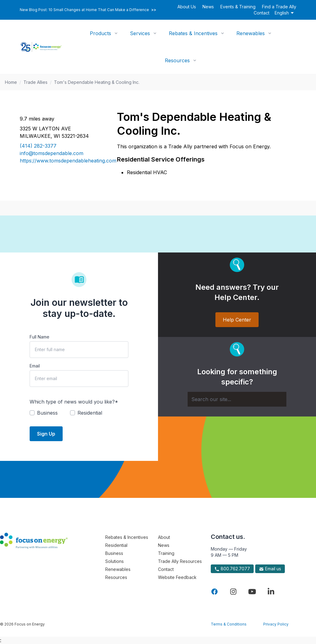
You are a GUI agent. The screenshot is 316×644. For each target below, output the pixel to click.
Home (11, 82)
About (164, 537)
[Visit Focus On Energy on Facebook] (214, 592)
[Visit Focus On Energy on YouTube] (252, 592)
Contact (262, 13)
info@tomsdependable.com (52, 153)
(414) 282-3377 (38, 146)
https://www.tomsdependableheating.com (61, 161)
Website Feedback (177, 577)
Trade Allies (35, 82)
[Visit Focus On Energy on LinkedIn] (271, 592)
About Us (187, 7)
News (208, 7)
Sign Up (46, 434)
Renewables (251, 33)
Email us (270, 569)
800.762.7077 (232, 569)
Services (140, 33)
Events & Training (238, 7)
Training (166, 553)
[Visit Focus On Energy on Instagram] (233, 592)
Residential (116, 545)
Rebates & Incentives (193, 33)
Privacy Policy (276, 624)
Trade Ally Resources (180, 561)
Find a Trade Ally (279, 7)
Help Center (237, 320)
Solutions (114, 561)
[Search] (237, 399)
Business (114, 553)
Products (100, 33)
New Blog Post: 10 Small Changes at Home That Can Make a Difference (88, 10)
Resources (177, 60)
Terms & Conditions (229, 624)
